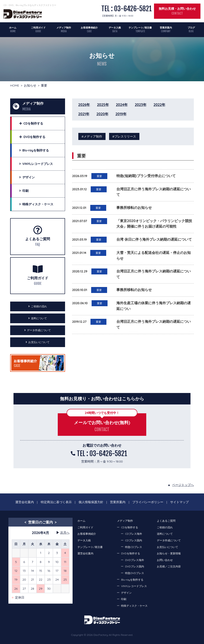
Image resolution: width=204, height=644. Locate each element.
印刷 (124, 599)
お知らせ (30, 85)
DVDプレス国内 (134, 566)
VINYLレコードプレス (134, 586)
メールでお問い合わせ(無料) (102, 422)
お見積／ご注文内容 (169, 566)
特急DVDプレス (134, 573)
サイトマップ (179, 502)
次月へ (65, 533)
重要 (99, 176)
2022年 (159, 105)
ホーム (13, 28)
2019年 (121, 114)
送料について (39, 318)
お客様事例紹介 (89, 28)
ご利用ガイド (38, 28)
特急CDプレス (133, 547)
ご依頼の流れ (39, 306)
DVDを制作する (130, 553)
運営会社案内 (25, 502)
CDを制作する (129, 527)
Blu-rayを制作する (132, 580)
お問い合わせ (165, 560)
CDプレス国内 (133, 540)
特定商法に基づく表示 (56, 502)
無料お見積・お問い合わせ (177, 9)
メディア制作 (64, 28)
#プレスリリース (124, 136)
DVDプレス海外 (134, 560)
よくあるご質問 (38, 239)
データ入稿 (115, 28)
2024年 (122, 105)
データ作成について (39, 330)
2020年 (102, 114)
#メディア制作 (92, 136)
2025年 (103, 105)
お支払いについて (39, 342)
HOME (15, 85)
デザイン (126, 593)
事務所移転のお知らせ (134, 208)
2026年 (84, 105)
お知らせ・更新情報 (169, 553)
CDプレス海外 (133, 534)
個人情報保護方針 (91, 502)
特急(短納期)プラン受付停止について (146, 176)
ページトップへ (183, 485)
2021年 (84, 114)
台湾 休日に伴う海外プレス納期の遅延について (154, 239)
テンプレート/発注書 (140, 28)
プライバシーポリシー (148, 502)
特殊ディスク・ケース (134, 606)
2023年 (141, 105)
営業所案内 (166, 28)
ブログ (191, 28)
